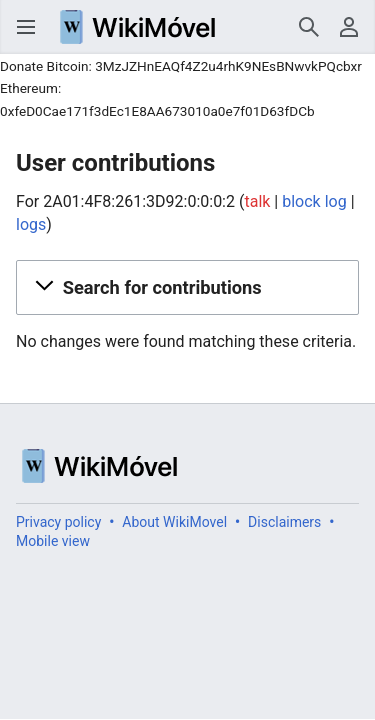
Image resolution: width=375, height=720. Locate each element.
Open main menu (26, 27)
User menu (349, 27)
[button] (187, 287)
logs (31, 224)
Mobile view (53, 541)
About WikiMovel (174, 522)
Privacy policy (58, 522)
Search (309, 27)
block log (314, 201)
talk (257, 201)
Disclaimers (284, 522)
